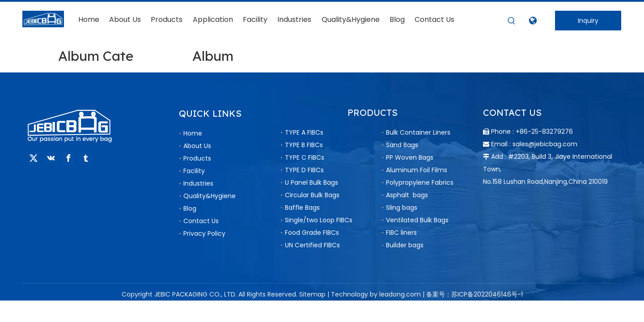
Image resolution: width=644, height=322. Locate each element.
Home (193, 133)
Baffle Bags (302, 208)
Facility (194, 171)
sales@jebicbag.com (545, 144)
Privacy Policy (204, 233)
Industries (198, 183)
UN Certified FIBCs (312, 245)
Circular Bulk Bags (312, 195)
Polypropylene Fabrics (420, 182)
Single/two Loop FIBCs (319, 220)
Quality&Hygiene (210, 196)
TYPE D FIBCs (304, 170)
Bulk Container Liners (418, 132)
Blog (190, 208)
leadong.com (400, 294)
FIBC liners (401, 233)
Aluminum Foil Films (417, 170)
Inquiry (588, 21)
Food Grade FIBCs (312, 233)
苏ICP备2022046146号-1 (487, 294)
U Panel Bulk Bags (311, 182)
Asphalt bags (407, 195)
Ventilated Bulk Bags (417, 220)
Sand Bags (402, 145)
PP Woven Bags (410, 157)
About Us (197, 146)
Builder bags (405, 245)
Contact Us (201, 221)
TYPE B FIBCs (304, 145)
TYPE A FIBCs (304, 132)
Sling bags (402, 208)
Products (197, 158)
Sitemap (312, 294)
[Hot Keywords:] (512, 21)
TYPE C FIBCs (305, 157)
